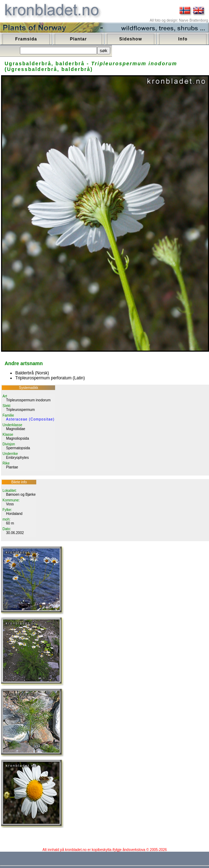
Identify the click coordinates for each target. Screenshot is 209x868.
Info (183, 39)
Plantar (79, 39)
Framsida (26, 39)
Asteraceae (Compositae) (30, 419)
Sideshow (130, 39)
